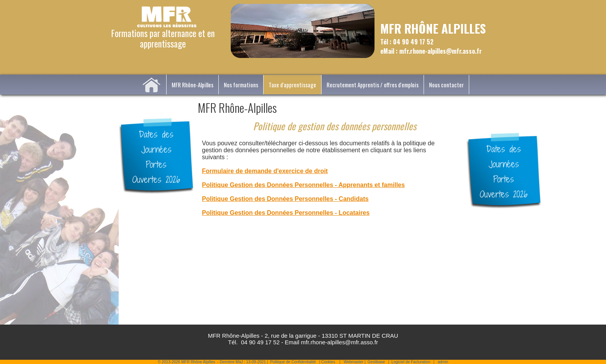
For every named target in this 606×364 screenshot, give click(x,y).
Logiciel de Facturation (411, 362)
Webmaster (353, 362)
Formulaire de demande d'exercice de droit (265, 171)
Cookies (328, 362)
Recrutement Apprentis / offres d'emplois (373, 85)
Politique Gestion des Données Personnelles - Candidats (285, 199)
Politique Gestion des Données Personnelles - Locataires (286, 213)
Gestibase (376, 362)
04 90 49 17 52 (260, 342)
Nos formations (241, 85)
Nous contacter (446, 85)
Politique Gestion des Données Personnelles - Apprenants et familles (304, 185)
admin (443, 362)
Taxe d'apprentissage (292, 85)
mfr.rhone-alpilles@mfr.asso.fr (340, 342)
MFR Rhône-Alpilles (192, 85)
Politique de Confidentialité (293, 362)
